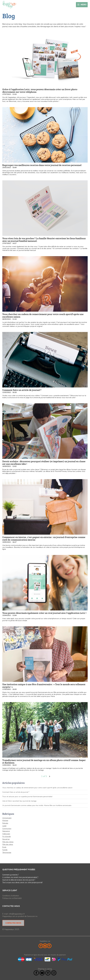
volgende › (50, 776)
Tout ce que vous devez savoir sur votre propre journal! (22, 882)
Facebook (36, 973)
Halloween (6, 834)
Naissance (6, 831)
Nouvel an (6, 839)
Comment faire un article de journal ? (16, 792)
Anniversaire (7, 818)
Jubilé (4, 826)
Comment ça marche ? (10, 875)
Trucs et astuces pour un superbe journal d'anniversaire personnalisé (27, 797)
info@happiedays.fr (17, 914)
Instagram (54, 973)
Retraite (5, 823)
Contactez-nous (13, 923)
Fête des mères (8, 842)
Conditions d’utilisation (11, 896)
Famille (5, 850)
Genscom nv (32, 916)
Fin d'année (7, 837)
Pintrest (48, 973)
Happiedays (9, 5)
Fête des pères (8, 845)
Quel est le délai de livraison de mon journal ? (19, 880)
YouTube (42, 973)
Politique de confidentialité (12, 898)
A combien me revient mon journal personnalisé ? (20, 877)
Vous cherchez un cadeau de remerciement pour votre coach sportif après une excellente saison (37, 788)
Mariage (5, 821)
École (4, 847)
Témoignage (7, 853)
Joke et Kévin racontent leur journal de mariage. (20, 801)
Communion (7, 829)
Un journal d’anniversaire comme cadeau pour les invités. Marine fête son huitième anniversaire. (37, 805)
